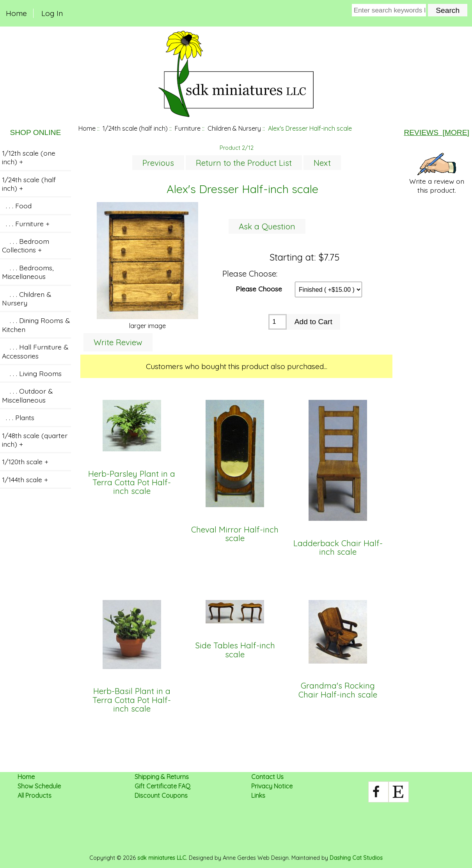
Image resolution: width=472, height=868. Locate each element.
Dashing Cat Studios (356, 858)
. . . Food (17, 206)
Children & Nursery (234, 128)
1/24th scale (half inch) (135, 128)
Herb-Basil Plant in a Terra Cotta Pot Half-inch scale (132, 700)
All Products (35, 795)
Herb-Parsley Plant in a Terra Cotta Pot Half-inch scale (132, 483)
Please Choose (259, 288)
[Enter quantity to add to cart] (277, 322)
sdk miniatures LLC (162, 858)
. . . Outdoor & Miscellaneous (27, 395)
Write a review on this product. (437, 174)
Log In (52, 13)
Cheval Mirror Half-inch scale (235, 534)
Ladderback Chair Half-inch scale (338, 548)
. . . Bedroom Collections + (26, 245)
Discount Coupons (161, 795)
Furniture (188, 128)
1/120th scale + (25, 462)
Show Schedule (39, 786)
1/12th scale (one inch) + (29, 157)
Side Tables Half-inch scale (235, 650)
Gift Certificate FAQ (162, 786)
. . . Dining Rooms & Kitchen (36, 325)
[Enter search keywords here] (389, 10)
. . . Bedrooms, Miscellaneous (28, 272)
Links (258, 795)
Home (16, 13)
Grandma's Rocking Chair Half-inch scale (338, 690)
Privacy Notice (272, 786)
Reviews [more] (436, 132)
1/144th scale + (25, 479)
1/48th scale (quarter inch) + (35, 440)
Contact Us (267, 777)
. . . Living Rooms (32, 373)
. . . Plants (18, 417)
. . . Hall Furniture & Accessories (35, 351)
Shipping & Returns (162, 777)
